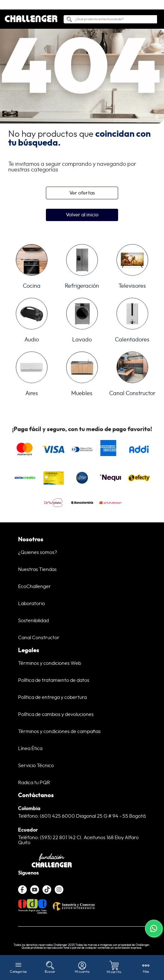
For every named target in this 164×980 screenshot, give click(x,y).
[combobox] (110, 10)
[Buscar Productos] (69, 11)
